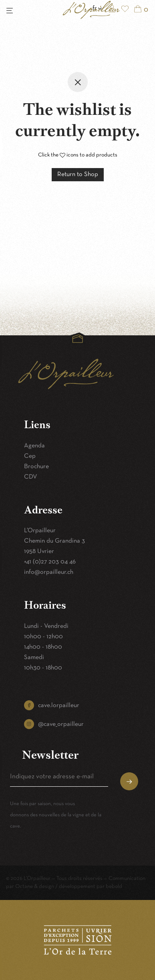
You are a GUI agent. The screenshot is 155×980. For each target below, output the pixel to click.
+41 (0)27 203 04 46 (50, 562)
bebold (114, 887)
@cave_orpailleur (61, 724)
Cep (30, 456)
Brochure (36, 467)
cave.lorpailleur (59, 705)
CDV (31, 477)
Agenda (34, 446)
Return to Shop (78, 174)
